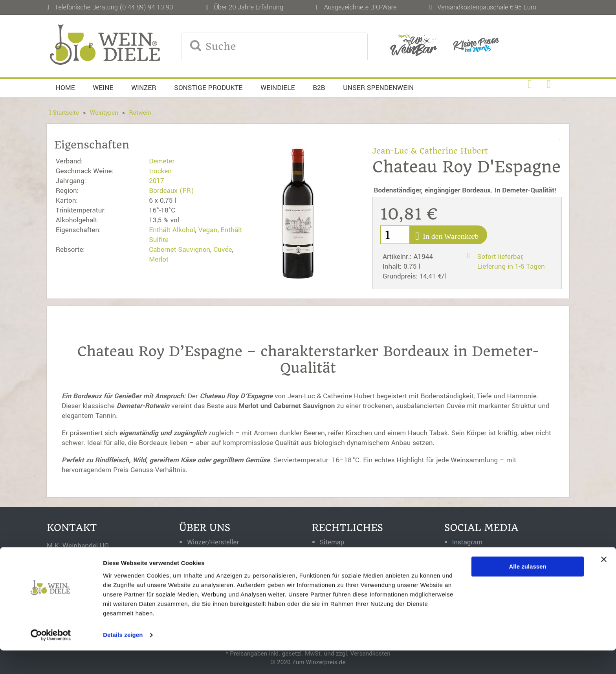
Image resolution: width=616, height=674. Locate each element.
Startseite (64, 113)
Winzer (144, 88)
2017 (157, 181)
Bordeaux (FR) (171, 191)
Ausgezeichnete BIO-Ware (360, 7)
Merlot (159, 259)
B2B (319, 88)
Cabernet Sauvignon (180, 250)
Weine (103, 88)
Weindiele (278, 88)
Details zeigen (123, 658)
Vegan (208, 230)
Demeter (162, 161)
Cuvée (223, 250)
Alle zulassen (528, 590)
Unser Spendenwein (378, 88)
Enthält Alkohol (172, 230)
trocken (160, 171)
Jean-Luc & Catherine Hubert (431, 151)
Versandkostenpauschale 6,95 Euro (487, 7)
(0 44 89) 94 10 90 (146, 7)
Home (65, 88)
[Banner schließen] (604, 583)
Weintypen (105, 113)
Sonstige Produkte (208, 88)
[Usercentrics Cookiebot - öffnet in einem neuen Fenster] (51, 659)
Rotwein (141, 113)
